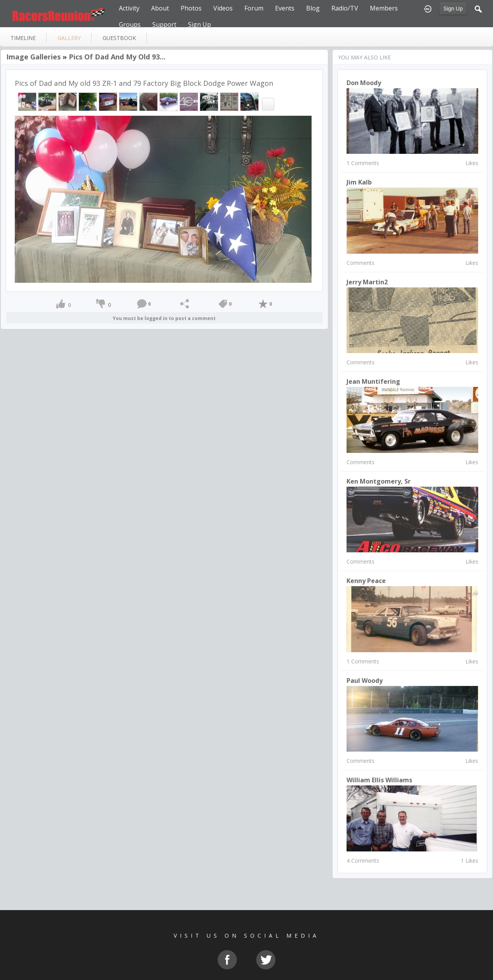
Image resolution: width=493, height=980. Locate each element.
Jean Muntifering (373, 381)
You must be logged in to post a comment (164, 318)
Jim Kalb (359, 182)
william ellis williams (379, 780)
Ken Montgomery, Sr (379, 481)
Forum (254, 8)
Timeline (23, 38)
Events (285, 8)
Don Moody (364, 83)
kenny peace (366, 581)
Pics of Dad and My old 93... (117, 57)
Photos (191, 8)
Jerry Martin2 (367, 282)
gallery (69, 38)
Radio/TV (345, 8)
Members (384, 8)
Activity (129, 8)
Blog (313, 8)
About (160, 8)
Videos (223, 8)
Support (164, 24)
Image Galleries (33, 57)
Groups (130, 24)
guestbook (119, 38)
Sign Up (453, 9)
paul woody (365, 681)
